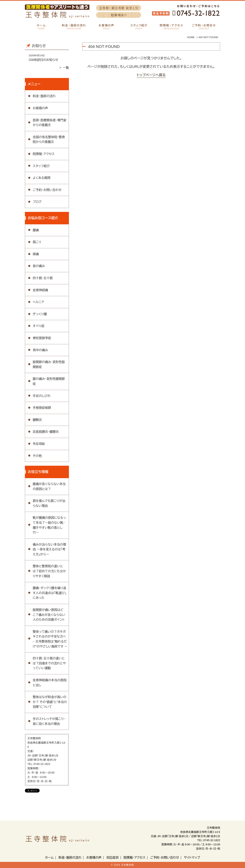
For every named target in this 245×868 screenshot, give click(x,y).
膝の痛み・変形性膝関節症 (49, 381)
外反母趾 (39, 444)
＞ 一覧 (64, 68)
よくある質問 (42, 178)
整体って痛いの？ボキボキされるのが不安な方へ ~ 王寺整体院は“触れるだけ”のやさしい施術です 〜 (50, 639)
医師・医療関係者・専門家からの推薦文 (50, 123)
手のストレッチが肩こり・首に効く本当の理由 (49, 721)
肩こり (37, 242)
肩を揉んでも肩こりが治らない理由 (49, 503)
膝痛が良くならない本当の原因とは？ (49, 486)
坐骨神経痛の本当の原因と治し (50, 683)
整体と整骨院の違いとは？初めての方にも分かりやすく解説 (49, 571)
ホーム (49, 858)
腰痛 (36, 230)
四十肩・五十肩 (43, 278)
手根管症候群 (42, 408)
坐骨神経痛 (40, 290)
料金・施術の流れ (44, 96)
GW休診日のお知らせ (43, 60)
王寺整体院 (128, 865)
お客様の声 (40, 108)
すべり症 (39, 326)
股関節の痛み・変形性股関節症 (49, 364)
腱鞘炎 (37, 420)
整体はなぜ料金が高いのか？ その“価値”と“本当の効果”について (50, 702)
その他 (37, 456)
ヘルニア (38, 302)
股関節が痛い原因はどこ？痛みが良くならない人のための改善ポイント (49, 615)
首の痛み (39, 266)
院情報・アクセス (44, 154)
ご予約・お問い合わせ (47, 190)
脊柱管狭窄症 (42, 338)
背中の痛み (40, 350)
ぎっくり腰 (40, 314)
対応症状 (113, 858)
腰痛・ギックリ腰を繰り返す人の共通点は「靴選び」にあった (49, 593)
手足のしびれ (42, 396)
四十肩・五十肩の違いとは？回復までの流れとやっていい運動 (49, 663)
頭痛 (36, 254)
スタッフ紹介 (41, 166)
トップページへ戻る (151, 75)
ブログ (37, 202)
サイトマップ (192, 858)
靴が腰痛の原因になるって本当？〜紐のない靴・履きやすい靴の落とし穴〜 (49, 525)
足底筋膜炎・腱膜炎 (46, 432)
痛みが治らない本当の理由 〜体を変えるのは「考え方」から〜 (49, 549)
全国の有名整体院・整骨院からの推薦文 (49, 140)
